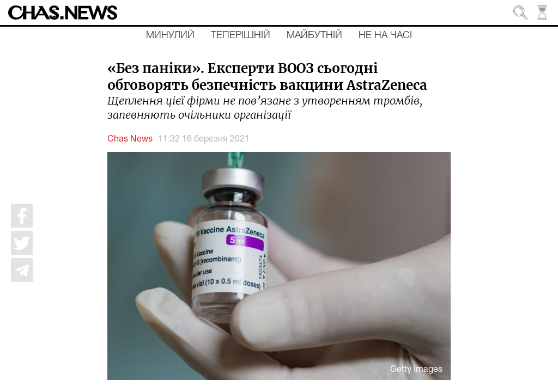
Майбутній (314, 35)
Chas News (130, 139)
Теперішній (241, 35)
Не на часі (385, 35)
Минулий (170, 35)
